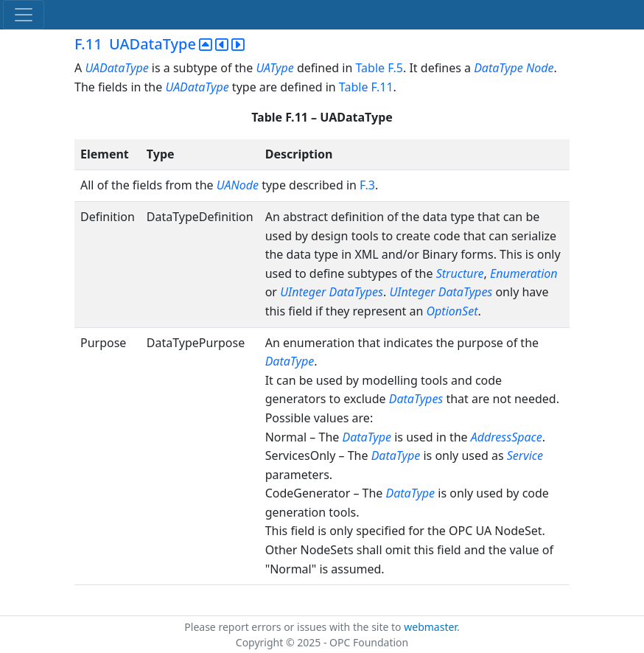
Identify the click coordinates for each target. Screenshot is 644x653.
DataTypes (416, 399)
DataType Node (514, 68)
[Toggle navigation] (24, 15)
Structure (460, 273)
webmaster (430, 627)
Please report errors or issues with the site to (294, 627)
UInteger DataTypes (332, 292)
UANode (238, 185)
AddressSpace (507, 437)
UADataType (118, 68)
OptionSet (452, 311)
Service (525, 455)
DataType (290, 361)
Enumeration (524, 273)
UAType (274, 68)
